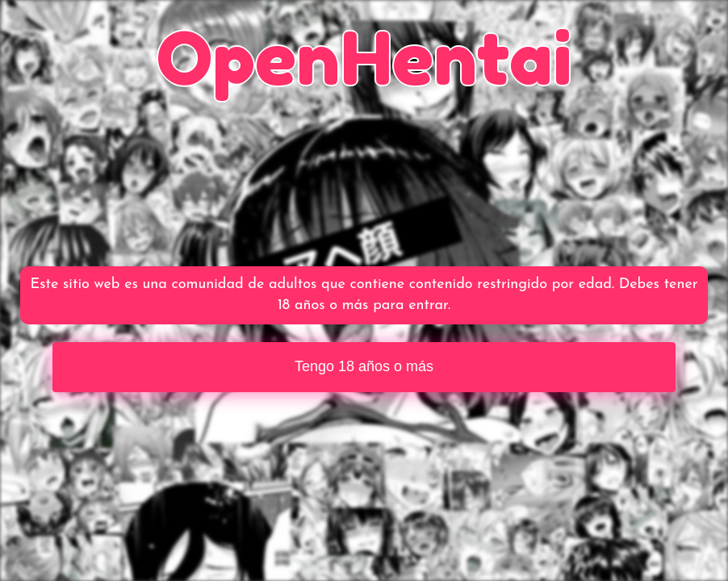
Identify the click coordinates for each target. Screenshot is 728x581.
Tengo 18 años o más (364, 366)
